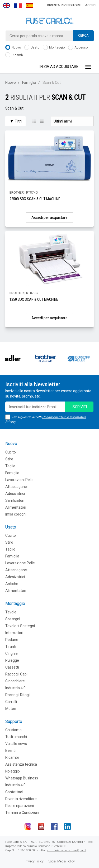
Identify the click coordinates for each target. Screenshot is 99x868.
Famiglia (29, 82)
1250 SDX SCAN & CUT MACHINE (34, 299)
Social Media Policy (62, 861)
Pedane (12, 640)
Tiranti (11, 647)
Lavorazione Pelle (20, 563)
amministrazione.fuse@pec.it (67, 850)
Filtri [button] (15, 121)
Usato (32, 48)
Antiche (12, 584)
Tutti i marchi (16, 737)
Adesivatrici (15, 494)
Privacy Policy (34, 861)
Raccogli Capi (16, 674)
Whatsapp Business (22, 778)
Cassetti (12, 667)
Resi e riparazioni (20, 806)
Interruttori (14, 633)
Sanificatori (15, 500)
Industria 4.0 (15, 688)
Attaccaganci (16, 487)
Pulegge (12, 660)
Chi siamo (13, 730)
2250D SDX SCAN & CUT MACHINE (35, 199)
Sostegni (13, 619)
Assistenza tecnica (21, 764)
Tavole (11, 612)
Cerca (83, 36)
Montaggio (54, 48)
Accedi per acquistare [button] (49, 217)
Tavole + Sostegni (20, 626)
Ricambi (14, 55)
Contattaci (14, 792)
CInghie (11, 653)
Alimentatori (16, 507)
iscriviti (79, 407)
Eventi (10, 751)
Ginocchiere (15, 681)
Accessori (79, 48)
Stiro (9, 459)
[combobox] (49, 36)
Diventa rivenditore (64, 5)
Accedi (91, 5)
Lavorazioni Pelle (19, 480)
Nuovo (13, 48)
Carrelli (11, 702)
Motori (11, 709)
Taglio (10, 466)
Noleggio (13, 771)
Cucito (11, 452)
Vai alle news (16, 744)
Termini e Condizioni (22, 813)
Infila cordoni (16, 514)
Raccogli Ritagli (18, 695)
